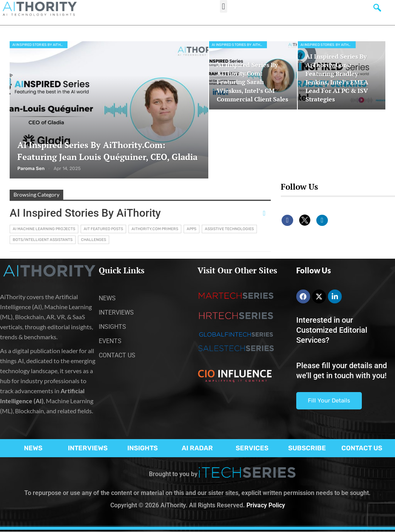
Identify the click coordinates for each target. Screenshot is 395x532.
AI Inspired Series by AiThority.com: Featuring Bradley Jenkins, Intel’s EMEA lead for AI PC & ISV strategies (337, 78)
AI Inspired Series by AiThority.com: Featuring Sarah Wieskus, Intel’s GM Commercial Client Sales (252, 82)
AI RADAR (197, 448)
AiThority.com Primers (155, 229)
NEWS (33, 448)
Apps (192, 229)
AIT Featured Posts (103, 229)
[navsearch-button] (377, 10)
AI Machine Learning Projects (44, 229)
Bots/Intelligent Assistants (43, 240)
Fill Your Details (329, 401)
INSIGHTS (143, 448)
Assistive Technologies (229, 229)
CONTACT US (362, 448)
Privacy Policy (266, 505)
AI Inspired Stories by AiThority (40, 45)
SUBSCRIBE (307, 448)
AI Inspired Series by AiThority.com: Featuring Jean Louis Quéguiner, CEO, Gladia (107, 151)
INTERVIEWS (88, 448)
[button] (224, 6)
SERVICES (252, 448)
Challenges (94, 240)
